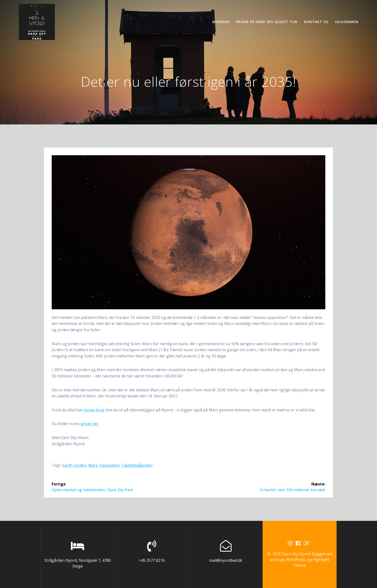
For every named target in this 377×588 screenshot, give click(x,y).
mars (93, 465)
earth (67, 465)
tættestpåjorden (137, 465)
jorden (80, 465)
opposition (110, 465)
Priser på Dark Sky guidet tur (267, 22)
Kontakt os (316, 22)
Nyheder (221, 22)
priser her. (90, 424)
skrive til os (94, 410)
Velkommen (347, 22)
